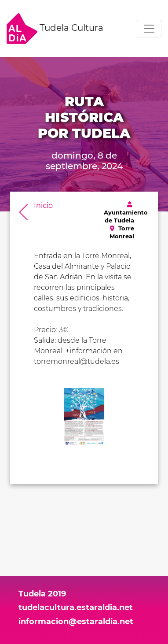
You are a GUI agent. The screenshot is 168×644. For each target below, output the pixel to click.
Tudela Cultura (55, 29)
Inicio (43, 205)
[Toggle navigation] (149, 29)
